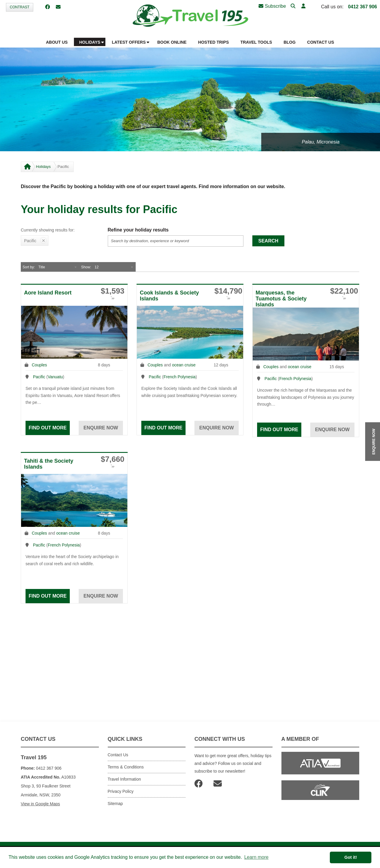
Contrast (20, 7)
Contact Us (118, 755)
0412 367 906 (362, 7)
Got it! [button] (351, 857)
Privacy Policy (121, 791)
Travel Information (124, 779)
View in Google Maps (40, 804)
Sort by (28, 267)
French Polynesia (180, 377)
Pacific (39, 377)
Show (85, 267)
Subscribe (272, 6)
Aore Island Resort (48, 293)
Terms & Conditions (126, 767)
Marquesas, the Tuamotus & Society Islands (281, 299)
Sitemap (115, 804)
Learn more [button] (256, 857)
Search (268, 241)
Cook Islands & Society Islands (169, 296)
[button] (303, 6)
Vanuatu (55, 377)
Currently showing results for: (48, 230)
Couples (39, 365)
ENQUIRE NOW (374, 441)
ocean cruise (184, 365)
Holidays (43, 167)
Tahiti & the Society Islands (49, 464)
